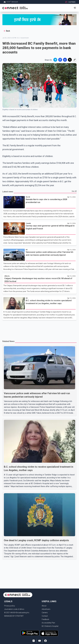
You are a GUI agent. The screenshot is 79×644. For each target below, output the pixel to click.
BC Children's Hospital (50, 626)
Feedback (45, 619)
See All (74, 191)
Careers (45, 613)
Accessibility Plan (48, 623)
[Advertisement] (39, 329)
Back (7, 31)
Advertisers (46, 609)
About (44, 606)
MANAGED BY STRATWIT (14, 616)
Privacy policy (10, 606)
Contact (45, 616)
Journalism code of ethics (14, 609)
